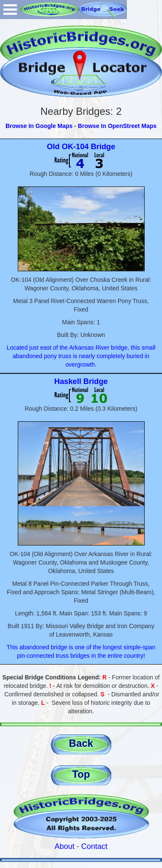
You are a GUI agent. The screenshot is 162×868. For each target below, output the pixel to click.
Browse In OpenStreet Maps (117, 126)
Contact (94, 846)
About (65, 846)
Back (81, 743)
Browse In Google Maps (39, 126)
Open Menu (10, 10)
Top (81, 774)
